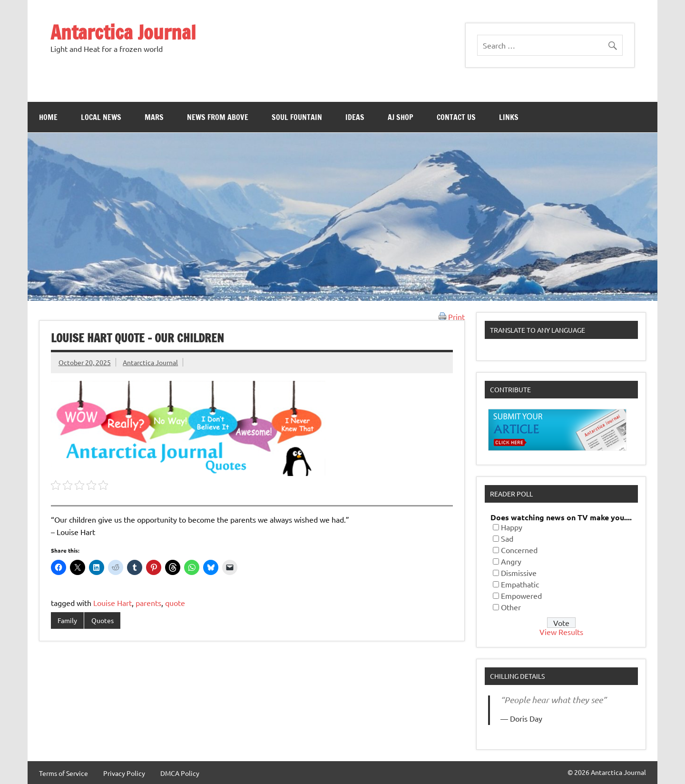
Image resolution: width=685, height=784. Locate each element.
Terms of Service (64, 773)
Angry (511, 561)
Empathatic (520, 584)
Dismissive (519, 573)
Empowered (521, 595)
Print (452, 317)
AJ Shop (401, 117)
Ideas (355, 117)
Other (511, 607)
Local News (101, 117)
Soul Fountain (297, 117)
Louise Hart (113, 603)
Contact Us (456, 117)
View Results (561, 632)
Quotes (103, 620)
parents (148, 603)
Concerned (519, 550)
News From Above (218, 117)
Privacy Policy (124, 773)
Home (48, 117)
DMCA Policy (180, 773)
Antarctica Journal (123, 32)
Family (67, 620)
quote (175, 603)
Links (509, 117)
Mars (154, 117)
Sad (507, 538)
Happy (512, 527)
